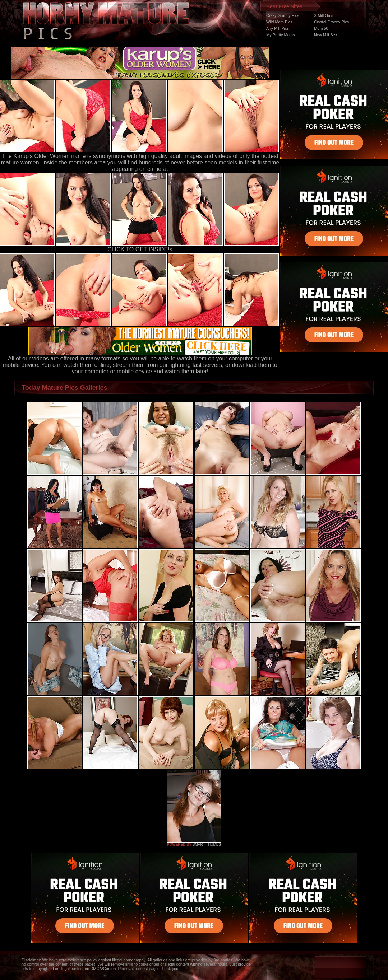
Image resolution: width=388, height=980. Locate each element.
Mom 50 (321, 28)
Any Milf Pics (278, 28)
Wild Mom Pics (279, 22)
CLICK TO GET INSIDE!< (140, 249)
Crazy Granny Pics (283, 15)
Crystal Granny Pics (331, 22)
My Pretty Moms (280, 35)
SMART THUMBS (207, 844)
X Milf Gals (324, 15)
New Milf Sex (325, 35)
